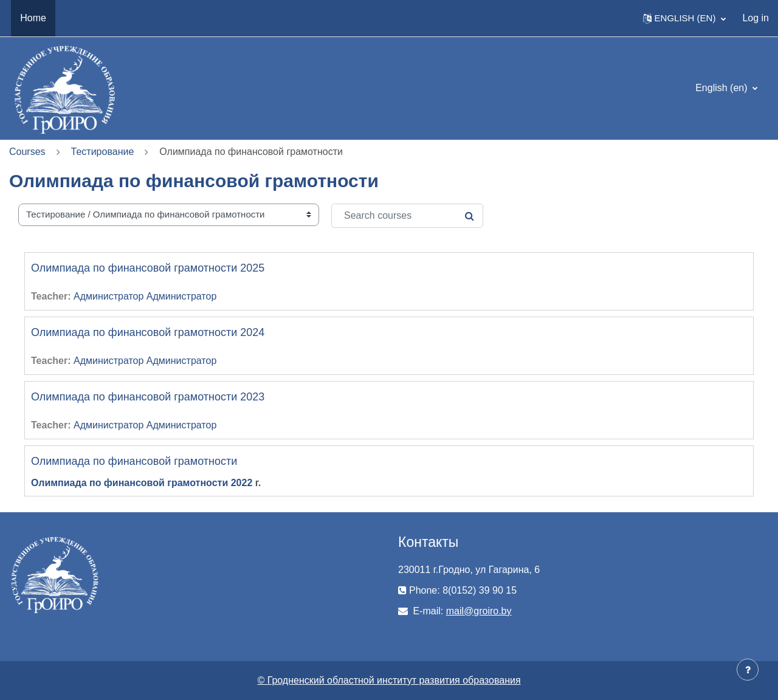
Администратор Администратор (145, 296)
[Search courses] (407, 216)
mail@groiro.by (479, 611)
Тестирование (103, 152)
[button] (685, 18)
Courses (27, 152)
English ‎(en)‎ (723, 88)
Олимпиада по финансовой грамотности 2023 (148, 397)
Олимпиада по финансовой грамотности (134, 461)
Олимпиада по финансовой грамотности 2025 (148, 268)
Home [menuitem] (33, 18)
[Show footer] (748, 670)
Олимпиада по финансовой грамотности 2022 (142, 483)
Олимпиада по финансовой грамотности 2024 (148, 332)
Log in (756, 18)
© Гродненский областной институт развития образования (389, 680)
